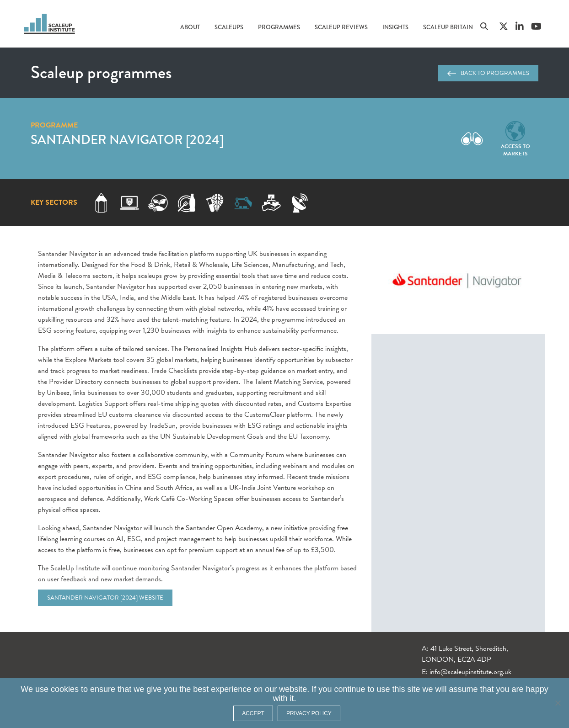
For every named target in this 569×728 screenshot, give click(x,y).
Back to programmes (488, 73)
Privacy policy (309, 713)
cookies (65, 689)
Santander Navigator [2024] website (105, 598)
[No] (558, 703)
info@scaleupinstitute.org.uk (470, 672)
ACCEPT (253, 713)
